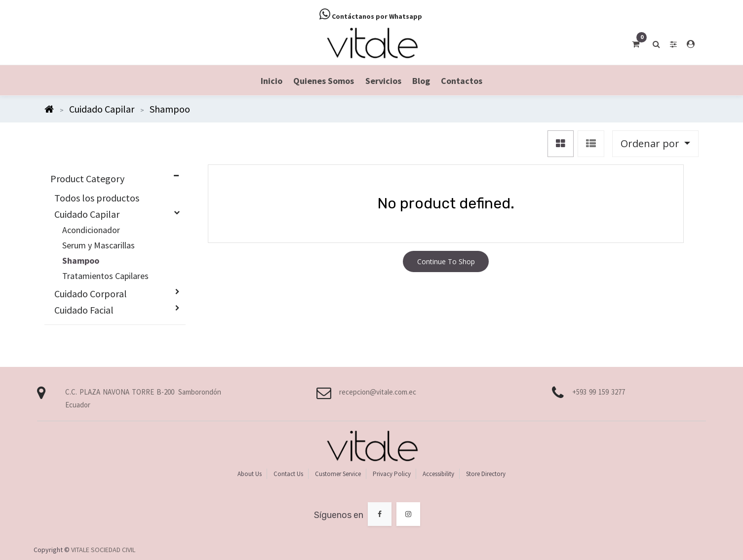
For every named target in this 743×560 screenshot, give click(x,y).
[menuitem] (272, 80)
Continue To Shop (446, 261)
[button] (655, 144)
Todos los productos (97, 198)
